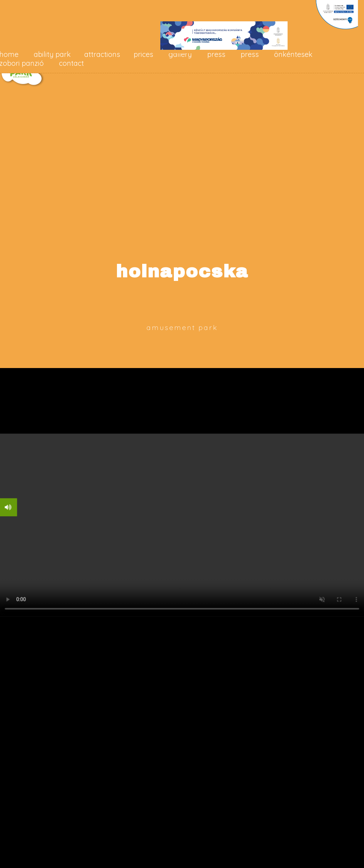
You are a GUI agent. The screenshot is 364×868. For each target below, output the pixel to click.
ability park (52, 54)
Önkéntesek (293, 54)
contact (71, 63)
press (216, 54)
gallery (180, 54)
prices (143, 54)
